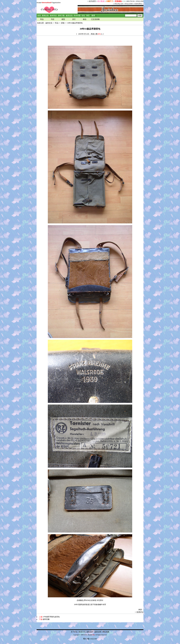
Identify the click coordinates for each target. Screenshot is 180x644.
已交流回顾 (95, 19)
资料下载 (61, 16)
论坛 (83, 16)
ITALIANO (129, 4)
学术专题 (77, 16)
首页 (39, 16)
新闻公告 (45, 16)
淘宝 (88, 16)
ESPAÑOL (138, 4)
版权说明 (98, 632)
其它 (74, 19)
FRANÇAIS (119, 4)
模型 (63, 19)
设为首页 (92, 1)
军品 (42, 19)
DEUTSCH (131, 1)
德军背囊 (46, 619)
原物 (63, 23)
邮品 (85, 19)
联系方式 (82, 632)
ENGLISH (140, 1)
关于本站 (74, 632)
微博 (93, 16)
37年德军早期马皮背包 (51, 617)
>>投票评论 (139, 612)
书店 (53, 19)
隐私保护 (90, 632)
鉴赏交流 (69, 16)
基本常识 (53, 16)
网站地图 (106, 632)
